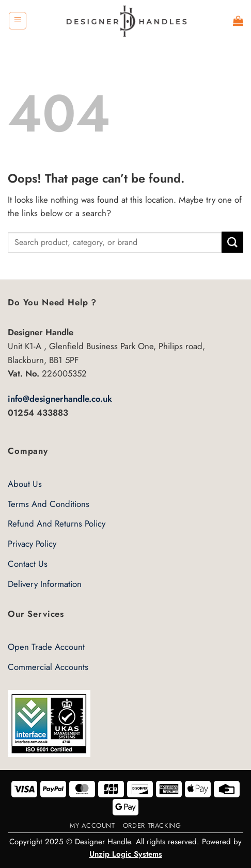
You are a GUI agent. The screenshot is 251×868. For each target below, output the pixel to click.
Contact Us (28, 564)
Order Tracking (152, 825)
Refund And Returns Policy (57, 523)
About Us (25, 484)
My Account (92, 825)
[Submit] (232, 242)
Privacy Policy (32, 544)
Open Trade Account (46, 647)
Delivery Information (45, 584)
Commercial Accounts (48, 667)
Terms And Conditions (49, 504)
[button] (18, 21)
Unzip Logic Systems (126, 854)
